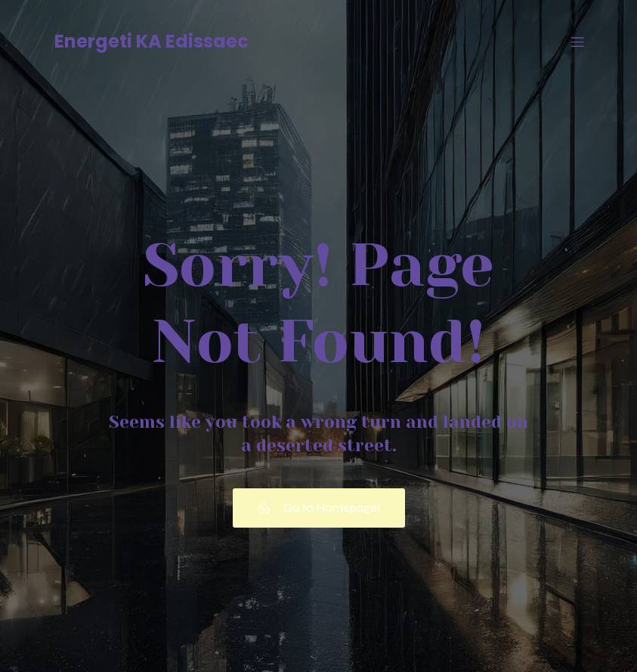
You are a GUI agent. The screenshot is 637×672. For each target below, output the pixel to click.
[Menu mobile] (578, 42)
